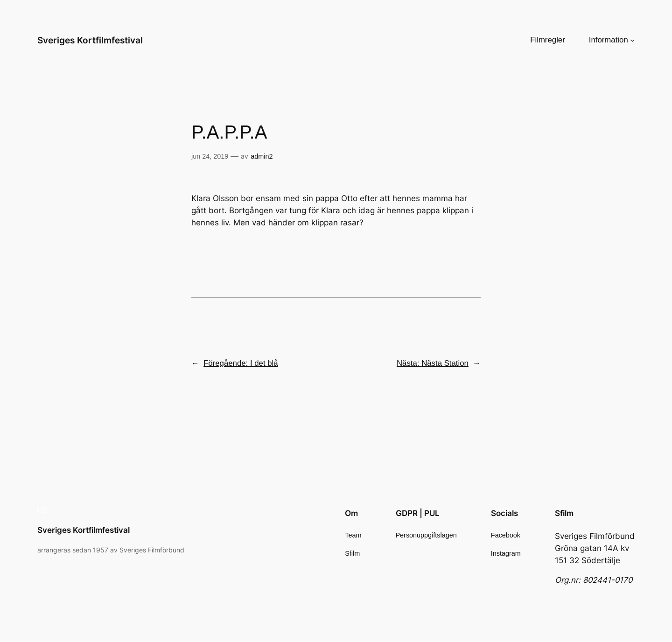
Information (609, 40)
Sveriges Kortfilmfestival (90, 40)
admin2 (262, 156)
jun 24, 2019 (210, 156)
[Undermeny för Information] (632, 40)
